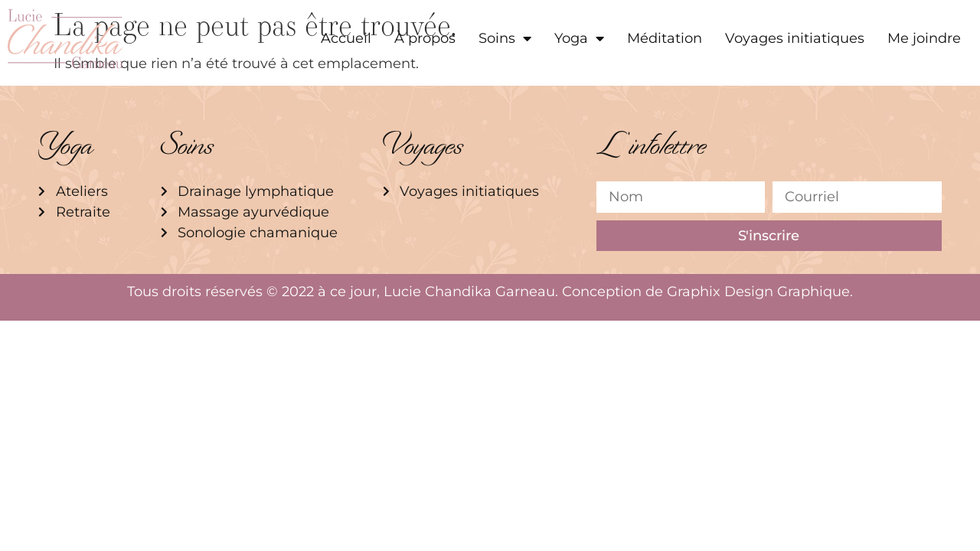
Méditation (665, 38)
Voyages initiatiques (795, 38)
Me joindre (924, 38)
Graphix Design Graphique (758, 292)
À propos (425, 38)
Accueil (346, 38)
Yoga (579, 38)
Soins (505, 38)
